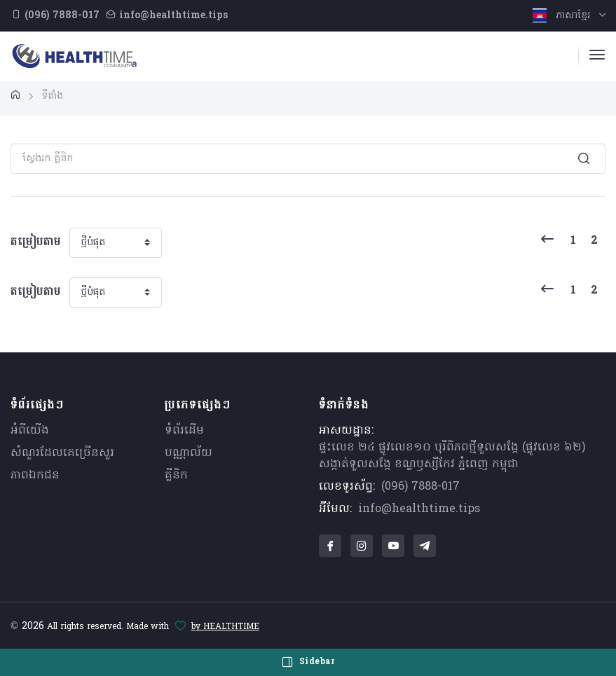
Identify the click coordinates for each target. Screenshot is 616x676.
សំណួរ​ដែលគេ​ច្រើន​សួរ (62, 453)
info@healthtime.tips (419, 509)
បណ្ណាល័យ (189, 453)
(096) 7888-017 (420, 487)
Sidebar (308, 662)
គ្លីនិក (176, 476)
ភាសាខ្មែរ (563, 16)
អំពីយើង (30, 431)
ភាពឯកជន (35, 476)
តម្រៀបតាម (36, 242)
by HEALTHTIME (225, 627)
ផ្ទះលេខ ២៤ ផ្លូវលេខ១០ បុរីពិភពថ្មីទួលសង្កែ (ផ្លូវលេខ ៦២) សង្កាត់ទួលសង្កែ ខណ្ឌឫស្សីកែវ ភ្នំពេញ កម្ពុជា (452, 456)
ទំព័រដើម (184, 431)
